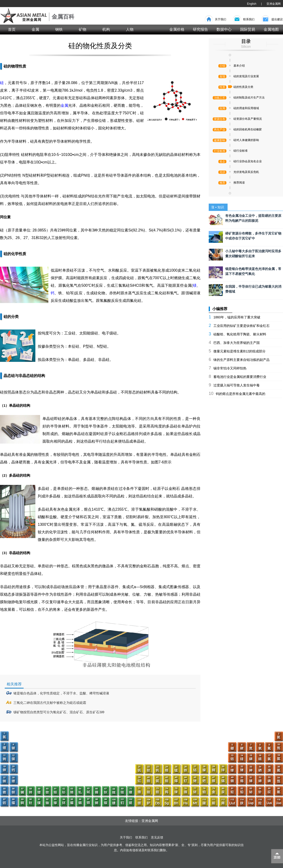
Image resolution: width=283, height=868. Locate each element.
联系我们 (249, 19)
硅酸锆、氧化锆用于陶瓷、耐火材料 (240, 334)
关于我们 (221, 19)
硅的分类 (11, 317)
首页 (12, 29)
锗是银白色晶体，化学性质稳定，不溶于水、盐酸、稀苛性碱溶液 (61, 693)
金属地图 (271, 29)
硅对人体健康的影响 (246, 140)
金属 (35, 29)
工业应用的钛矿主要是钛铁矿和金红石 (241, 326)
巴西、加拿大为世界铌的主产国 (237, 343)
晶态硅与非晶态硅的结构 (24, 376)
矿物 (83, 29)
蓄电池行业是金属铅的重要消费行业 (240, 377)
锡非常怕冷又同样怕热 (230, 368)
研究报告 (200, 29)
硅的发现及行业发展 (246, 76)
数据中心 (224, 29)
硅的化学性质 (15, 254)
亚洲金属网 (274, 4)
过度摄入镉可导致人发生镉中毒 (237, 385)
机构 (106, 29)
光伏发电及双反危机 (246, 172)
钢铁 (59, 29)
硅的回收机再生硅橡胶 (248, 129)
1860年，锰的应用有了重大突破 (237, 317)
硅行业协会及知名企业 (248, 161)
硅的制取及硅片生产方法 (249, 98)
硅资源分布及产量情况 (248, 119)
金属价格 (177, 29)
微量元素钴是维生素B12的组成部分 (239, 351)
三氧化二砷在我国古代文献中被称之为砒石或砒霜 (50, 703)
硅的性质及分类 (243, 87)
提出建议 (277, 19)
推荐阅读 (239, 183)
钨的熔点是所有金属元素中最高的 (241, 394)
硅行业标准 (241, 151)
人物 (130, 29)
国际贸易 (248, 29)
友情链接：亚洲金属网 (141, 821)
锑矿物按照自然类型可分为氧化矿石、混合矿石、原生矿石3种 (59, 712)
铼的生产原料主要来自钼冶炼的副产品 (241, 360)
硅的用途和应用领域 (246, 108)
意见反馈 (157, 837)
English (252, 4)
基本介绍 (239, 66)
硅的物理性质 (15, 66)
